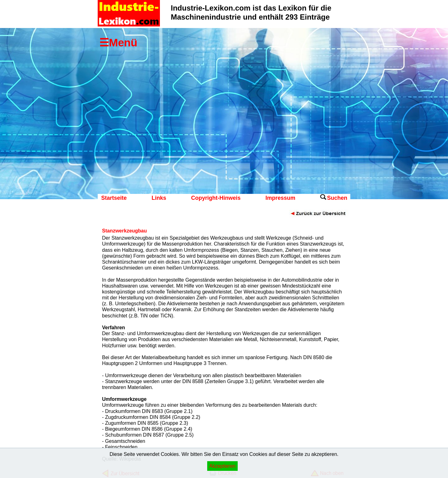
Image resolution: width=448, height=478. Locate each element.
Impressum (280, 198)
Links (159, 198)
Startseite (114, 198)
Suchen (337, 198)
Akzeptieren (223, 466)
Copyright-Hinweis (216, 198)
